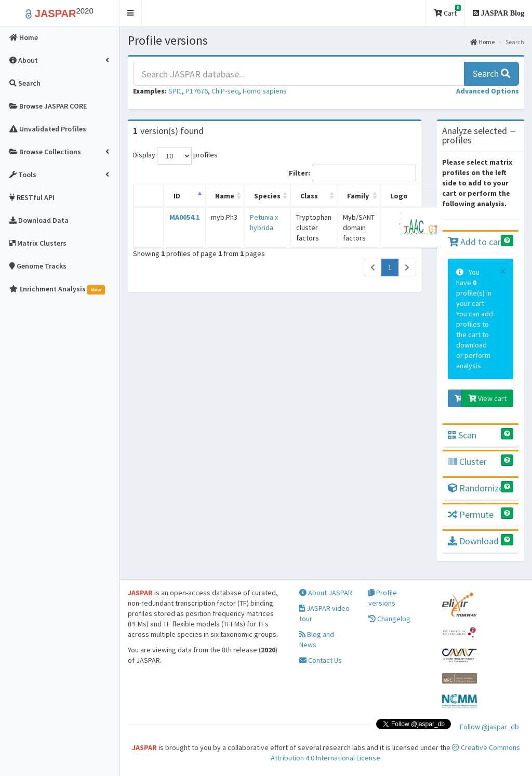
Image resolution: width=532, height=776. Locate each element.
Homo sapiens (265, 91)
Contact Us (321, 660)
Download (473, 541)
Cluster (467, 461)
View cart (487, 398)
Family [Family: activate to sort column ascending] (358, 196)
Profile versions (383, 598)
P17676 (197, 91)
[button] (131, 13)
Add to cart (476, 242)
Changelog (389, 619)
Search (491, 73)
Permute (471, 514)
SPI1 (175, 91)
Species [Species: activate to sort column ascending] (267, 196)
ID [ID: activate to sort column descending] (177, 196)
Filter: (353, 173)
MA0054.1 (184, 217)
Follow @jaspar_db (489, 727)
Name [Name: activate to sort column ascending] (225, 196)
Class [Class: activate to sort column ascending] (309, 196)
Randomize (476, 488)
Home (482, 42)
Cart (447, 11)
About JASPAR (326, 593)
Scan (462, 435)
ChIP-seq (225, 91)
